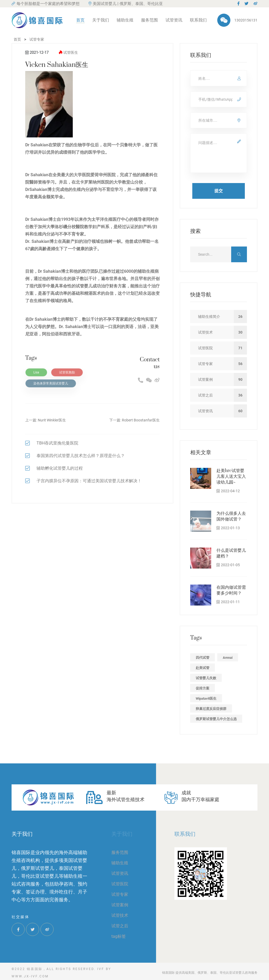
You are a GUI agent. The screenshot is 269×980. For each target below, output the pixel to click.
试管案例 (120, 905)
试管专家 (120, 894)
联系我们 (198, 20)
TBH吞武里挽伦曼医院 (57, 443)
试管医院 (120, 884)
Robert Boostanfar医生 (141, 420)
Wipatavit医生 (206, 698)
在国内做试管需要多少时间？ (231, 590)
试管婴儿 (84, 286)
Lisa (36, 372)
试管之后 (120, 926)
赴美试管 (203, 668)
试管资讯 (174, 20)
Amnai (228, 658)
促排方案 (203, 688)
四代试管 (203, 658)
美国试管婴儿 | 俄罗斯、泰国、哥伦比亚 (126, 4)
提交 (219, 191)
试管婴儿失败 (206, 678)
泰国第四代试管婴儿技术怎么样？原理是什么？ (81, 456)
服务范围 (149, 20)
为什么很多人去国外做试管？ (231, 516)
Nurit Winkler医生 (52, 420)
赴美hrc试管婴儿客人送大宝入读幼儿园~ (231, 476)
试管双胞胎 (67, 372)
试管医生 (71, 52)
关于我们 (101, 20)
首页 (80, 20)
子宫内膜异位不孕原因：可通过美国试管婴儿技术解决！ (89, 481)
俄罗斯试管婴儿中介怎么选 (216, 719)
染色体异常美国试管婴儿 (51, 383)
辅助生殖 (125, 20)
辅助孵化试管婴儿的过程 (60, 468)
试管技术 (120, 915)
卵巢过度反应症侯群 (211, 709)
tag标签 (119, 936)
